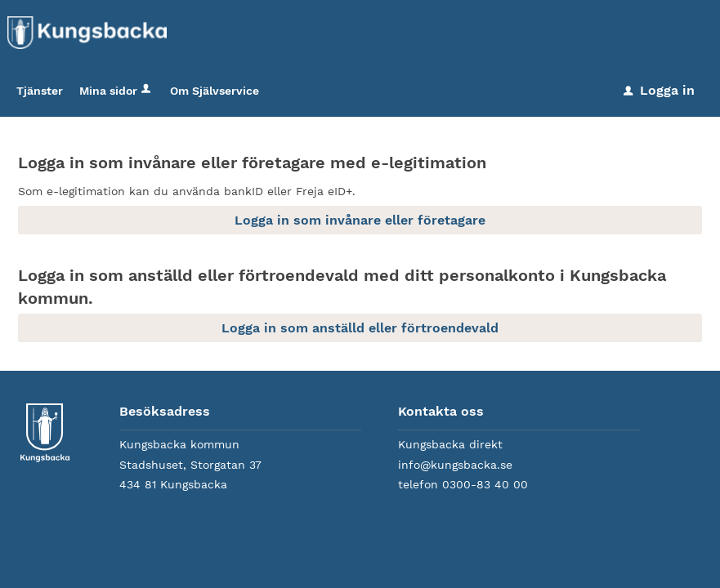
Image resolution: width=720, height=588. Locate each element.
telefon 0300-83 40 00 (463, 484)
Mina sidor (116, 91)
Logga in (659, 90)
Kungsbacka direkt (450, 444)
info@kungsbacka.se (455, 465)
